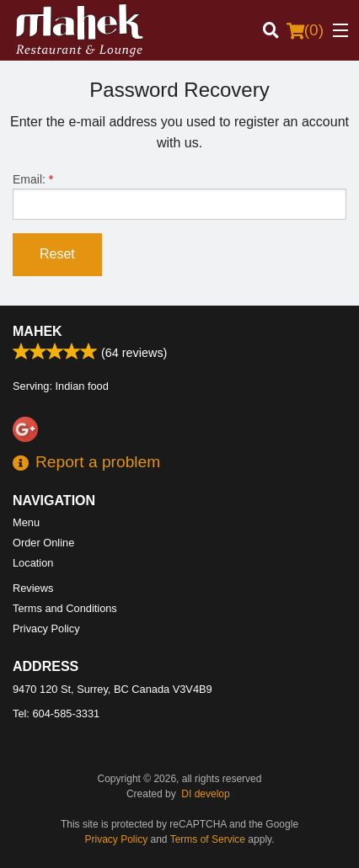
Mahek (38, 331)
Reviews (33, 588)
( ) (305, 30)
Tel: (56, 714)
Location (33, 563)
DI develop (205, 794)
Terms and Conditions (65, 608)
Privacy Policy (46, 628)
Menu (26, 522)
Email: (179, 196)
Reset (57, 254)
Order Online (43, 543)
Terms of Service (208, 839)
